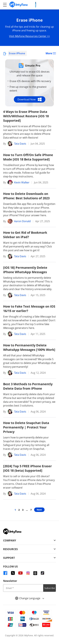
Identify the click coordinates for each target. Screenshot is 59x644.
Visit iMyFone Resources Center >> (29, 36)
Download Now (29, 99)
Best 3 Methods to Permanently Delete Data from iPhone (28, 386)
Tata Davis (20, 144)
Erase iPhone (17, 53)
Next (39, 510)
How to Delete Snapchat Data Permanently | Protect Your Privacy (26, 427)
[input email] (23, 588)
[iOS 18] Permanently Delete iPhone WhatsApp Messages (25, 270)
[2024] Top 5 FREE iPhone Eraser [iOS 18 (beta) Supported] (27, 468)
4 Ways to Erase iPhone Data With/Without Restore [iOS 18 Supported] (26, 116)
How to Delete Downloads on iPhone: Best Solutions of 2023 (26, 196)
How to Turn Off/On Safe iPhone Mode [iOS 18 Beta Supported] (28, 157)
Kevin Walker (22, 182)
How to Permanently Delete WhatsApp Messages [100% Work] (29, 347)
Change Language (30, 598)
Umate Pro (33, 65)
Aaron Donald (22, 221)
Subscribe (50, 588)
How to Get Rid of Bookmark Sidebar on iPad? (25, 235)
